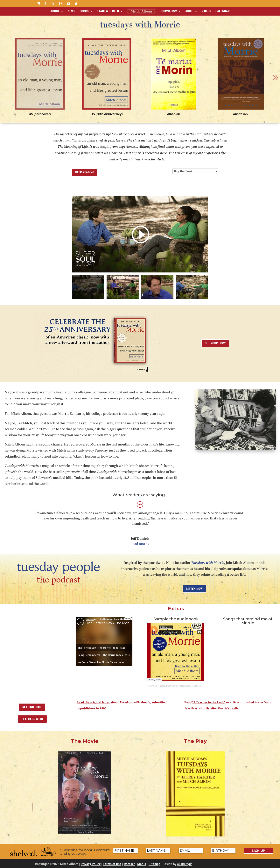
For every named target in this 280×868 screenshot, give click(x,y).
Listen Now (194, 589)
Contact (129, 864)
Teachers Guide (32, 719)
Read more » (140, 544)
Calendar (223, 11)
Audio (189, 11)
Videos (206, 11)
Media (142, 864)
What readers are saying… (140, 495)
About (55, 11)
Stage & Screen (108, 11)
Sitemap (154, 864)
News (71, 11)
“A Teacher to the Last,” (209, 702)
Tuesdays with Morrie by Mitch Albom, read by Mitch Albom (184, 686)
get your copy (215, 343)
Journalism (168, 11)
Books (84, 11)
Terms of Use (112, 864)
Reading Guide (32, 707)
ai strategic (185, 864)
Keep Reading (85, 172)
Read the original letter (93, 702)
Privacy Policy (91, 864)
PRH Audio (152, 686)
